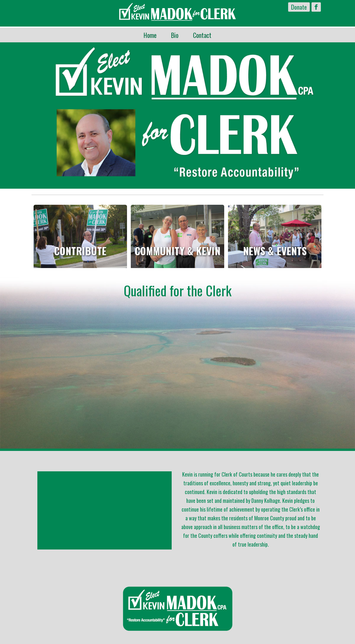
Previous (6, 111)
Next (349, 111)
